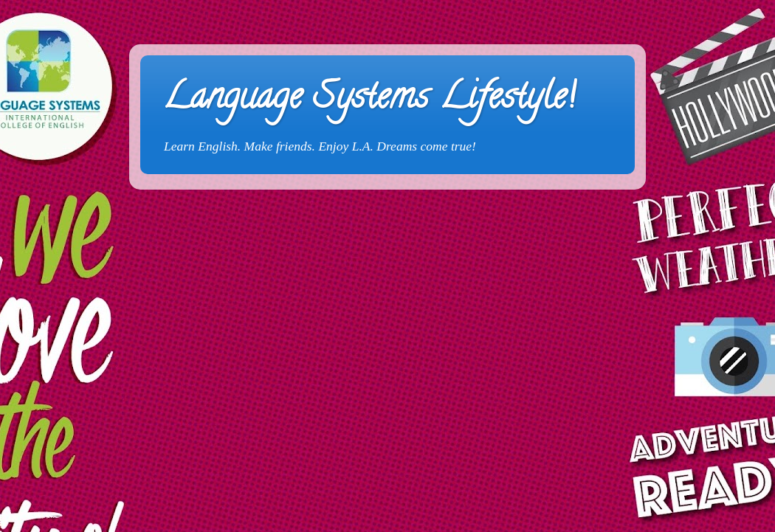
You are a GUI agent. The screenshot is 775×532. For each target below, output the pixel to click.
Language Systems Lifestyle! (369, 100)
